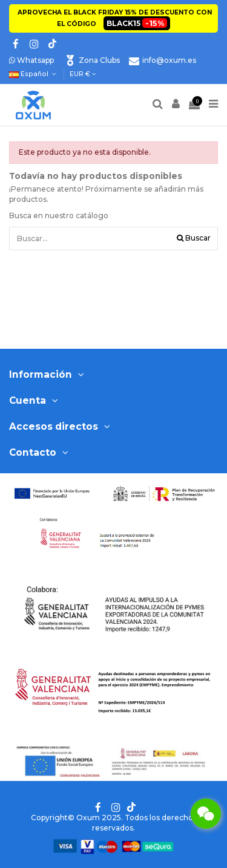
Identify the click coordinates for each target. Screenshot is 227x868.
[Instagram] (34, 44)
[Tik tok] (51, 44)
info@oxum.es (169, 60)
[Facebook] (16, 44)
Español (34, 74)
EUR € (83, 74)
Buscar (194, 238)
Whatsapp (31, 60)
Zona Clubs (99, 60)
